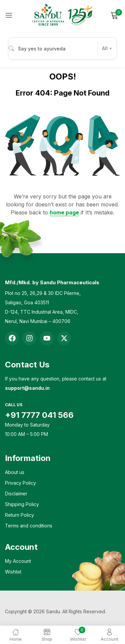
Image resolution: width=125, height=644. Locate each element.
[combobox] (62, 48)
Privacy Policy (20, 483)
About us (15, 472)
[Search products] (54, 49)
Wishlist (13, 572)
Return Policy (19, 515)
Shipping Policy (22, 504)
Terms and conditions (29, 526)
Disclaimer (16, 494)
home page (64, 212)
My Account (18, 561)
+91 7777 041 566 (39, 415)
